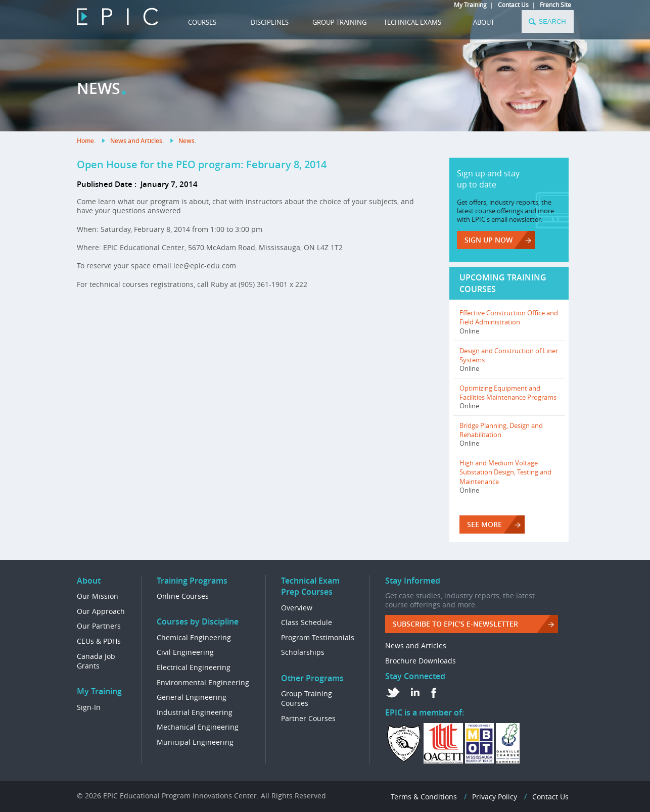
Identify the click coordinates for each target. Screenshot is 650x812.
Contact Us (513, 5)
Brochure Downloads (421, 661)
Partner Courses (308, 718)
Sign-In (89, 707)
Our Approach (101, 611)
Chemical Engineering (194, 637)
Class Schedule (307, 622)
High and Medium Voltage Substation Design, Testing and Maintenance (505, 472)
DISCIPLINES (270, 22)
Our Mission (98, 596)
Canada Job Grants (96, 661)
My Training (470, 5)
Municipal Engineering (195, 742)
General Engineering (192, 697)
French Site (555, 5)
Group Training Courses (307, 699)
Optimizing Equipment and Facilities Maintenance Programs (508, 393)
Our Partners (99, 626)
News (187, 141)
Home (85, 141)
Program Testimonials (318, 637)
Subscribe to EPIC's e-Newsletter (455, 624)
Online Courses (183, 596)
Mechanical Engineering (198, 727)
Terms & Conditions (424, 797)
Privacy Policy (495, 797)
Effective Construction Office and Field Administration (509, 317)
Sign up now (489, 240)
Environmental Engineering (203, 682)
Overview (297, 608)
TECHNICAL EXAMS (412, 22)
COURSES (202, 22)
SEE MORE (484, 524)
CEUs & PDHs (99, 641)
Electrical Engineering (194, 667)
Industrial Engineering (195, 712)
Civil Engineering (185, 652)
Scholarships (303, 652)
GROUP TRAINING (339, 22)
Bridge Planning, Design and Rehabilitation (501, 430)
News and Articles (136, 141)
